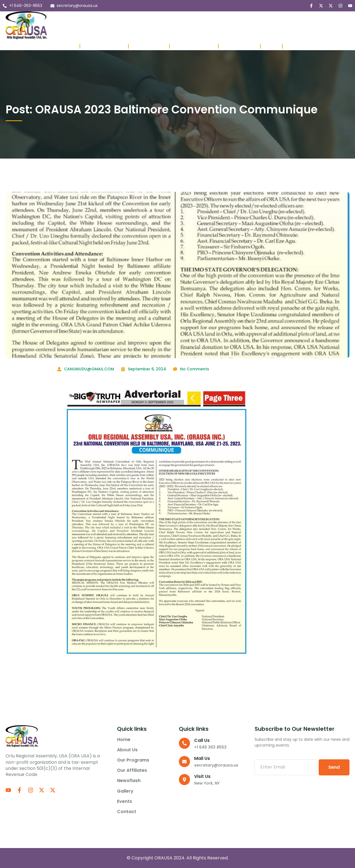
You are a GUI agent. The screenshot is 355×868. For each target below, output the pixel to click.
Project (271, 46)
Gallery (245, 19)
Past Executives (149, 46)
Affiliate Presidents (194, 46)
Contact (78, 32)
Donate (294, 46)
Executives (65, 46)
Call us (202, 740)
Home (75, 19)
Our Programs (138, 19)
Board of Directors (104, 46)
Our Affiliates (181, 19)
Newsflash (216, 19)
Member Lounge (239, 46)
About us (100, 19)
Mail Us (202, 758)
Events (269, 19)
